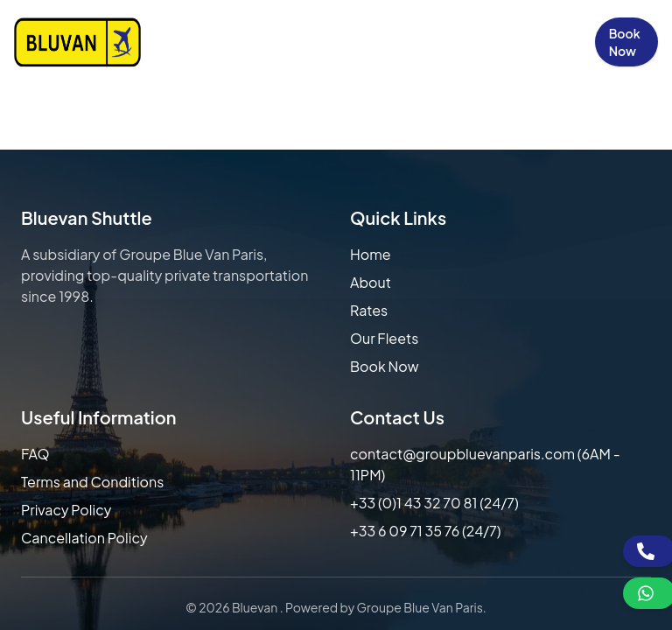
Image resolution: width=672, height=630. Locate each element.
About (371, 282)
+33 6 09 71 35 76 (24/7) (426, 531)
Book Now (625, 42)
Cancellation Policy (84, 538)
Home (160, 42)
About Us (223, 42)
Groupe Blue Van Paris (420, 607)
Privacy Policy (66, 510)
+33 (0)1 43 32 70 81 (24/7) (434, 503)
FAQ (35, 454)
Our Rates (286, 42)
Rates (369, 310)
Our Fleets (350, 42)
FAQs (410, 42)
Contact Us (479, 42)
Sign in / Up (553, 42)
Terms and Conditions (92, 482)
